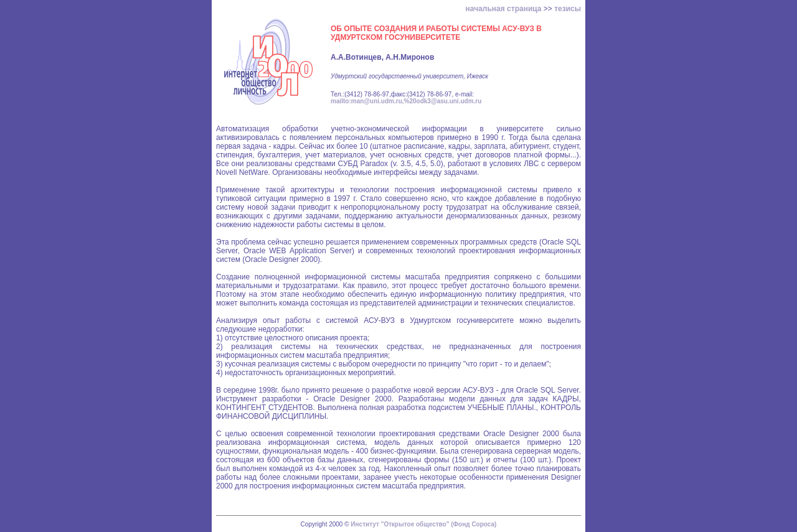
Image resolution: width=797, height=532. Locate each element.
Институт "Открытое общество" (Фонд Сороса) (423, 524)
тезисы (568, 9)
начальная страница (504, 9)
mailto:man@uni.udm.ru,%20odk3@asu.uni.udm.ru (406, 101)
